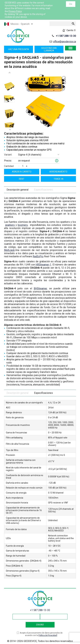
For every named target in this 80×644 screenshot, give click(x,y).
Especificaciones (43, 190)
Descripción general (17, 190)
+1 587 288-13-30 (66, 36)
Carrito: (71, 30)
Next (10, 130)
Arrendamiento (58, 172)
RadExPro (38, 256)
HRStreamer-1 (43, 265)
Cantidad (9, 166)
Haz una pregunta (19, 49)
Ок (71, 4)
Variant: (8, 155)
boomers (23, 225)
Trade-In (58, 179)
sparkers (10, 225)
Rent (22, 179)
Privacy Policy (15, 11)
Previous (10, 72)
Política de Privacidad (47, 635)
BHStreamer (40, 288)
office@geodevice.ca (65, 42)
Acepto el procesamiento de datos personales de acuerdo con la (41, 634)
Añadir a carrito (22, 172)
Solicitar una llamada (49, 49)
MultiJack (9, 250)
